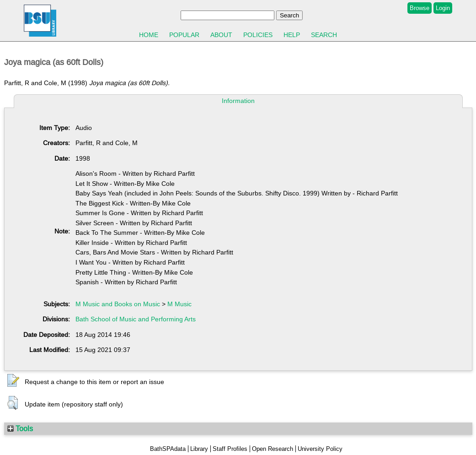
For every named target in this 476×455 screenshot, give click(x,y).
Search (324, 35)
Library (199, 449)
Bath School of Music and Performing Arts (136, 319)
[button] (13, 381)
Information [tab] (238, 101)
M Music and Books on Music (118, 304)
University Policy (320, 449)
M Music (179, 304)
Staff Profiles (230, 449)
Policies (258, 35)
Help (292, 35)
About (221, 35)
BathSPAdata (168, 449)
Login (443, 8)
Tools (20, 428)
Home (149, 35)
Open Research (273, 449)
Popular (184, 35)
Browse (420, 8)
